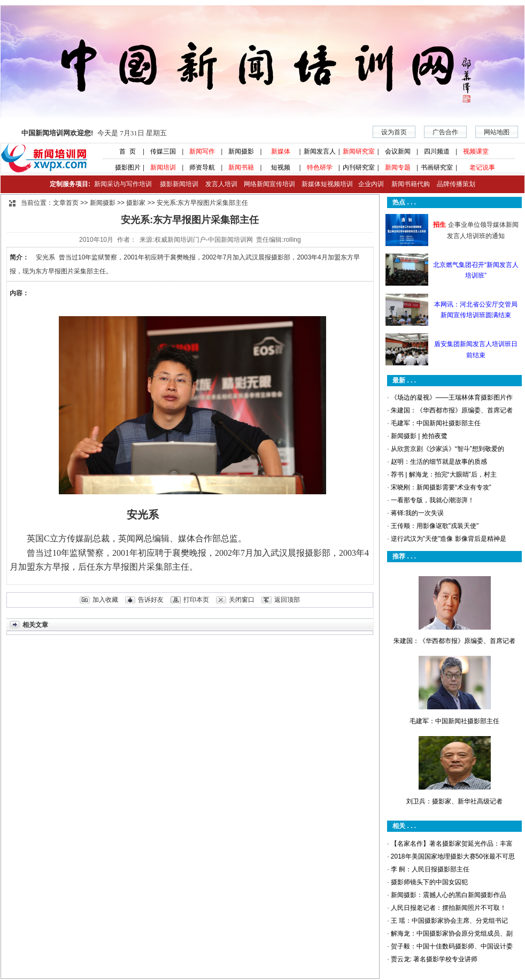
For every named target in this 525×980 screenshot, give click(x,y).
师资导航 (202, 167)
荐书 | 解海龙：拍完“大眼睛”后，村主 (444, 474)
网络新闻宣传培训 (269, 184)
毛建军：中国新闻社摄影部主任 (436, 423)
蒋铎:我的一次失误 (417, 513)
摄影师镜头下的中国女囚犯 (429, 882)
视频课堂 (476, 151)
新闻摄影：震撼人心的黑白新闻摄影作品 (449, 895)
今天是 (94, 133)
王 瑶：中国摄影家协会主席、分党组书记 (449, 921)
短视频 (281, 167)
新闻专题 (398, 167)
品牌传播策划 (453, 184)
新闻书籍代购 (407, 184)
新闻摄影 (241, 151)
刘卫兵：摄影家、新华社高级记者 (454, 801)
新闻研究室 (359, 151)
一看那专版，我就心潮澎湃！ (433, 500)
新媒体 (281, 151)
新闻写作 (202, 151)
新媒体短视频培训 (327, 184)
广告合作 (445, 132)
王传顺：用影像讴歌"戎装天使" (435, 526)
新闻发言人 (320, 151)
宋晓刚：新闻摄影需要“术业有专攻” (441, 487)
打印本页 (196, 600)
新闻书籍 (241, 167)
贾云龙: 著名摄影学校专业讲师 (434, 959)
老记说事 (482, 167)
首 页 (124, 151)
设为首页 (394, 132)
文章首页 (66, 203)
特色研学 (320, 167)
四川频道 (437, 151)
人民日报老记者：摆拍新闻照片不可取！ (449, 908)
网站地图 (497, 132)
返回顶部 (287, 600)
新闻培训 (163, 167)
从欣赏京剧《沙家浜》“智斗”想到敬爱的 (447, 449)
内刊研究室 (359, 167)
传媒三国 (163, 151)
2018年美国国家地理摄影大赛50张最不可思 (453, 856)
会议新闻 (398, 151)
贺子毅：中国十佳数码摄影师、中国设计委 (452, 946)
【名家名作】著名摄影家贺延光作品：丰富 (452, 844)
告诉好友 (151, 600)
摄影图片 (124, 167)
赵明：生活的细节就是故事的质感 (439, 462)
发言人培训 (222, 184)
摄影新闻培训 (179, 184)
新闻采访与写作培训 (122, 184)
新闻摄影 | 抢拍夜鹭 (419, 436)
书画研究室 (437, 167)
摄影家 (136, 203)
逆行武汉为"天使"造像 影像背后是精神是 (449, 539)
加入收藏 (105, 600)
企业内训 (368, 184)
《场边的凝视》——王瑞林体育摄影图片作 (452, 397)
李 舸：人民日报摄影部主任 (430, 869)
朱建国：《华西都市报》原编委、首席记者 (452, 410)
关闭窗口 (242, 600)
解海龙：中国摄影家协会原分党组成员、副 (452, 933)
